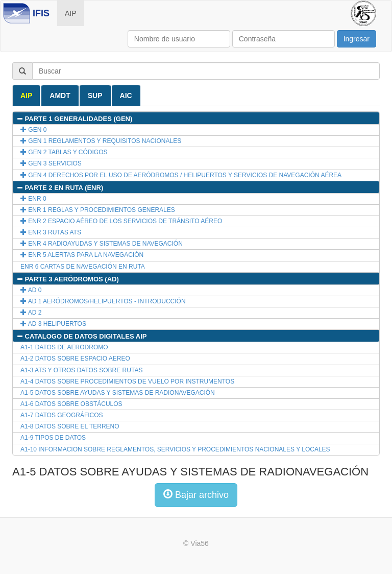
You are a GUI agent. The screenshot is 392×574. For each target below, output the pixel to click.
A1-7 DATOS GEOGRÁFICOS (62, 415)
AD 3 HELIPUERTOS (53, 324)
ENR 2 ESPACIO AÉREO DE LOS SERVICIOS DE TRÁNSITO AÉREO (121, 221)
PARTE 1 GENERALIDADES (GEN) (74, 119)
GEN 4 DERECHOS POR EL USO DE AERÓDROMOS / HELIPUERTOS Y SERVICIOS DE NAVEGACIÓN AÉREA (181, 175)
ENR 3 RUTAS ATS (51, 232)
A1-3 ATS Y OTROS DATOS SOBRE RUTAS (81, 370)
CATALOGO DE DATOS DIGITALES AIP (81, 336)
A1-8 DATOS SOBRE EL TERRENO (70, 426)
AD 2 (31, 313)
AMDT (60, 95)
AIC (126, 95)
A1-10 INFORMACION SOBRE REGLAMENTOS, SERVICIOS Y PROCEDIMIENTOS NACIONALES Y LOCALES (175, 449)
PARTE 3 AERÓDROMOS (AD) (68, 279)
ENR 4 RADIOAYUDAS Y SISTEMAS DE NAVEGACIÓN (102, 244)
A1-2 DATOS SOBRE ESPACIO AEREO (75, 358)
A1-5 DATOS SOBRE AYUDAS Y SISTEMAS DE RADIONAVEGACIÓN (118, 393)
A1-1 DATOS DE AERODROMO (64, 347)
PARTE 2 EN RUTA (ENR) (60, 188)
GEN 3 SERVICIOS (51, 163)
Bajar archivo (196, 495)
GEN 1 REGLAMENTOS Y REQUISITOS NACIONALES (101, 141)
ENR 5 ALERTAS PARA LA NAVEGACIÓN (82, 255)
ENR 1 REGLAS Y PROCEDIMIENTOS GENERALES (98, 210)
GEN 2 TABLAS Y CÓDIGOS (64, 152)
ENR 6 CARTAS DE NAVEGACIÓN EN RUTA (83, 267)
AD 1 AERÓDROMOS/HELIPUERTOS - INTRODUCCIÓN (103, 301)
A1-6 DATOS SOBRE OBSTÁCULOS (71, 404)
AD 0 (31, 290)
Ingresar (357, 39)
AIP (71, 13)
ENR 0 (33, 199)
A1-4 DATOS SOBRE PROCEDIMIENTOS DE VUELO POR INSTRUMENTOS (127, 381)
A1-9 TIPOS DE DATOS (53, 438)
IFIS (41, 13)
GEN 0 (33, 130)
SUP (95, 95)
